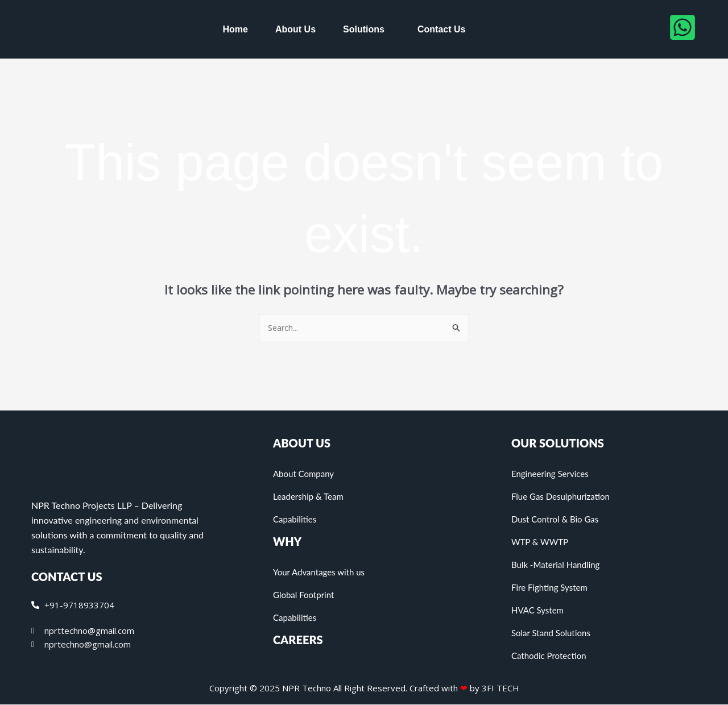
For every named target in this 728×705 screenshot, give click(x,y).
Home (235, 29)
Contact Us (441, 29)
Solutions (364, 29)
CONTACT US (67, 577)
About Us (295, 29)
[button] (367, 30)
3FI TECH (500, 689)
